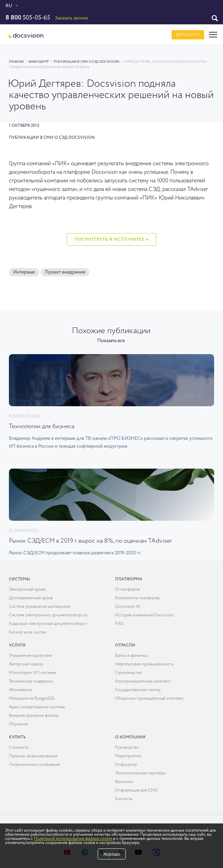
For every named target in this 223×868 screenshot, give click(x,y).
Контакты (124, 799)
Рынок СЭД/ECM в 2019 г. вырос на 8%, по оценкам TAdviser (90, 541)
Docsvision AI (128, 607)
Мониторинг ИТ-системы (32, 673)
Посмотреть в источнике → (111, 239)
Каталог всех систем (28, 632)
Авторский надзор (26, 664)
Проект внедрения (65, 272)
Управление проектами (30, 656)
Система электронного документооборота (48, 615)
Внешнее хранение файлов (34, 716)
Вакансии (124, 782)
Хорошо (112, 854)
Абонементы (20, 690)
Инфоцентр (39, 62)
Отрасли (125, 646)
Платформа (129, 579)
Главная (16, 62)
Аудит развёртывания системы (37, 707)
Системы (19, 579)
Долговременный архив (31, 598)
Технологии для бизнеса (42, 426)
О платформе (127, 590)
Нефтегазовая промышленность (144, 664)
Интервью (24, 272)
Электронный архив (27, 590)
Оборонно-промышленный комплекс (150, 699)
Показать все (111, 341)
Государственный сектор (138, 690)
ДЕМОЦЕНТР (188, 35)
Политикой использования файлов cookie (73, 839)
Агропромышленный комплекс (143, 682)
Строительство (129, 673)
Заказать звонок (72, 18)
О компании (130, 737)
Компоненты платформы (137, 598)
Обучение (18, 724)
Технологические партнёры (140, 773)
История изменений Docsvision (145, 615)
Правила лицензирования (33, 756)
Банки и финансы (131, 656)
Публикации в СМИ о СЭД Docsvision (86, 62)
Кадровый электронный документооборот (48, 624)
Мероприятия (128, 756)
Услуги (17, 646)
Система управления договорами (40, 607)
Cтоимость (19, 748)
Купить (17, 737)
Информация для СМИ (137, 791)
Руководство (127, 748)
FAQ (119, 624)
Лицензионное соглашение (34, 765)
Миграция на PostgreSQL (32, 699)
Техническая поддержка (31, 682)
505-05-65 (28, 18)
